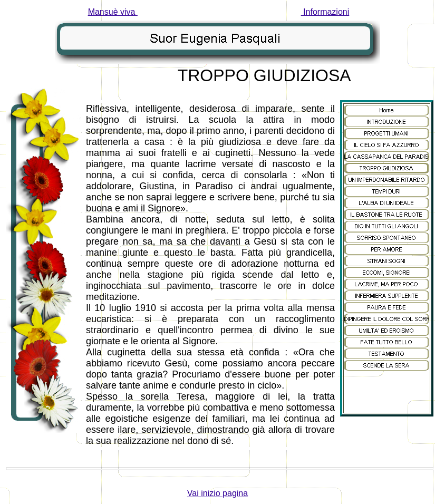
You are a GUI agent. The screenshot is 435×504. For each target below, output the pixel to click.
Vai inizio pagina (217, 493)
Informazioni (325, 12)
